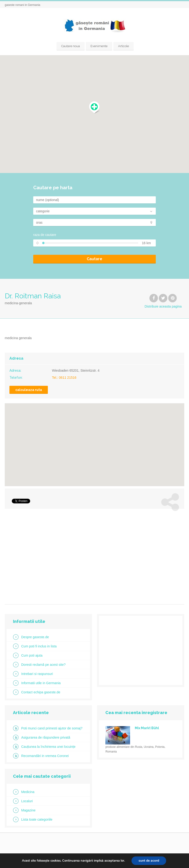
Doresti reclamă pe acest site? (43, 665)
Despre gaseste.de (35, 637)
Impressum (143, 861)
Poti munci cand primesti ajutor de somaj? (52, 728)
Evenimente (99, 46)
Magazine (28, 810)
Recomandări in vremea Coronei (45, 756)
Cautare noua (71, 46)
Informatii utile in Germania (41, 683)
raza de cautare (45, 235)
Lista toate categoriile (37, 819)
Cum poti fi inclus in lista (39, 646)
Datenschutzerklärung (171, 861)
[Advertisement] (94, 555)
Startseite (124, 861)
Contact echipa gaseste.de (41, 692)
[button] (94, 107)
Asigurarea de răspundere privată (46, 737)
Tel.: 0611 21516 (64, 378)
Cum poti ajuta (32, 655)
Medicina (28, 792)
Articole (123, 46)
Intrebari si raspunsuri (37, 674)
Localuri (27, 801)
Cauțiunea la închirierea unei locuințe (48, 747)
